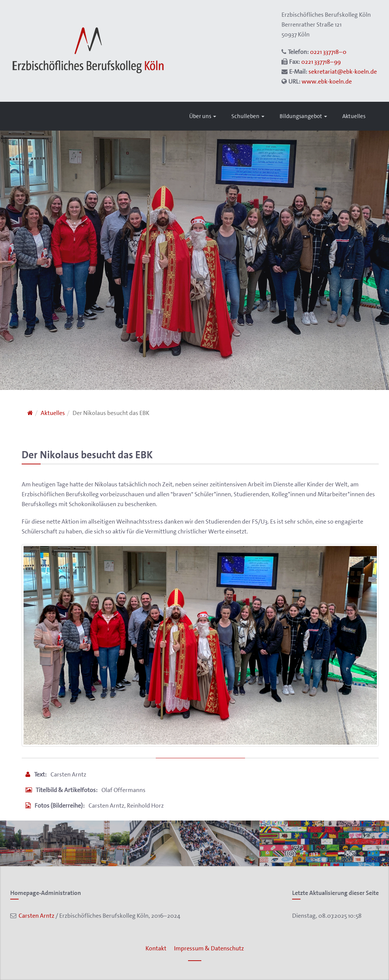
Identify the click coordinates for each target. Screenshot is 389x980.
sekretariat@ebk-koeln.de (343, 72)
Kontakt (156, 948)
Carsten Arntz (35, 916)
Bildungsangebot (303, 116)
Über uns (203, 116)
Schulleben (248, 116)
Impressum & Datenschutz (209, 948)
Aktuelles (354, 116)
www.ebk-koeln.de (327, 81)
